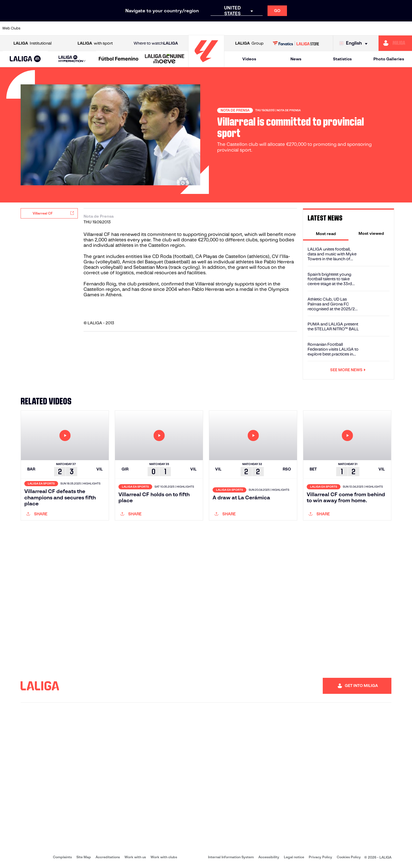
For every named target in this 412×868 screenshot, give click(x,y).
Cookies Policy (349, 857)
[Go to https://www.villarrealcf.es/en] (405, 28)
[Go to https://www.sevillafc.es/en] (367, 28)
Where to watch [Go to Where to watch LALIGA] (156, 43)
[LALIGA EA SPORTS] (25, 59)
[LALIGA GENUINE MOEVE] (165, 59)
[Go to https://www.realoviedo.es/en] (328, 28)
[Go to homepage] (206, 64)
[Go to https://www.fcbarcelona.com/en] (133, 28)
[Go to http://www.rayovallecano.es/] (211, 28)
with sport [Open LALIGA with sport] (95, 43)
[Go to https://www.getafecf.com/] (152, 28)
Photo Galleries (389, 59)
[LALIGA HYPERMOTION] (72, 59)
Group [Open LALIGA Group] (249, 43)
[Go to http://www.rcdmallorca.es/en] (269, 28)
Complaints (62, 857)
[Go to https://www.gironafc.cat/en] (172, 28)
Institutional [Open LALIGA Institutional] (32, 43)
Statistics (342, 59)
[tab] (326, 233)
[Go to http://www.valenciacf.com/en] (386, 28)
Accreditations (108, 857)
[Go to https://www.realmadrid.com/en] (308, 28)
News (296, 59)
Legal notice (294, 857)
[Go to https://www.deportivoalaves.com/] (94, 28)
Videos (249, 59)
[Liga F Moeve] (119, 59)
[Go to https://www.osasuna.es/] (74, 28)
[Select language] (355, 43)
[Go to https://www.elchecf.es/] (113, 28)
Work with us (135, 857)
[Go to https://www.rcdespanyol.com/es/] (250, 28)
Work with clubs (164, 857)
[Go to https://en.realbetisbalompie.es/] (289, 28)
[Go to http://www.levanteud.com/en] (191, 28)
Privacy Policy (320, 857)
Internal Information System (231, 857)
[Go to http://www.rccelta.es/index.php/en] (230, 28)
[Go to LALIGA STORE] (296, 43)
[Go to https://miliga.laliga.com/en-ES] (395, 43)
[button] (25, 59)
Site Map (84, 857)
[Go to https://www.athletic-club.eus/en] (35, 28)
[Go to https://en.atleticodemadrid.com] (55, 28)
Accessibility (269, 857)
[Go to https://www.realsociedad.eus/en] (347, 28)
